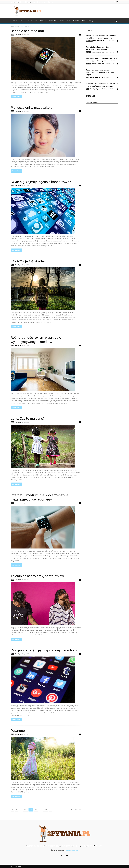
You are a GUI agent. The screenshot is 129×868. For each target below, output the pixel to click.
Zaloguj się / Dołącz (30, 2)
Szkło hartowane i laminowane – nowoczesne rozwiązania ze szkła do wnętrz (100, 72)
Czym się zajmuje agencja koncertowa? (41, 182)
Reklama (44, 2)
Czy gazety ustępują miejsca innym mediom (44, 650)
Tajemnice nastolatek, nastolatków (37, 576)
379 (46, 810)
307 (36, 810)
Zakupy (91, 21)
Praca (68, 21)
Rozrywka (43, 21)
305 (25, 810)
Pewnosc (18, 731)
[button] (116, 21)
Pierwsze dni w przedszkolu (32, 108)
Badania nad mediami (27, 31)
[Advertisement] (82, 11)
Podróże (61, 21)
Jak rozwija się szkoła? (28, 261)
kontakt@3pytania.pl (72, 850)
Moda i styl (52, 21)
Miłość (30, 21)
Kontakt (50, 2)
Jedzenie (15, 21)
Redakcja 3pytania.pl (100, 41)
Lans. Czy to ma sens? (28, 418)
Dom (36, 21)
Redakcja (18, 35)
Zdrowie (23, 21)
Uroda (84, 21)
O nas (38, 2)
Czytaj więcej (16, 97)
